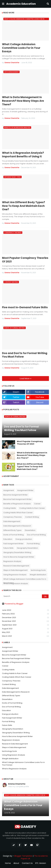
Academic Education (21, 4)
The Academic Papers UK (35, 857)
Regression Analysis (12, 561)
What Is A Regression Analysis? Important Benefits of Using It (23, 155)
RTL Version (41, 863)
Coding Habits (10, 508)
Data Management (12, 521)
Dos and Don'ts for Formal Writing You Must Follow (25, 355)
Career (37, 504)
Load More (25, 379)
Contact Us (27, 863)
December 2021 (26, 618)
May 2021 (26, 632)
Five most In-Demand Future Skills (25, 307)
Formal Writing (33, 544)
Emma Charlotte (17, 784)
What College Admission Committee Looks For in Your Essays (21, 48)
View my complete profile (18, 787)
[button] (3, 4)
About (16, 863)
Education (8, 539)
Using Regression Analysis (15, 575)
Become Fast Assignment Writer (17, 499)
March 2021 (26, 636)
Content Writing (32, 517)
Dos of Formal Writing (36, 535)
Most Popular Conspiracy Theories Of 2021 (25, 260)
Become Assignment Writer (16, 495)
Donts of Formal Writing (14, 535)
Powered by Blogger (13, 604)
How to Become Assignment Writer (19, 557)
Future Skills (8, 548)
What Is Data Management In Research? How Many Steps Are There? (23, 101)
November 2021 (26, 621)
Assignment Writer (25, 490)
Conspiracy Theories (13, 517)
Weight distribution (38, 575)
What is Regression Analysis (16, 583)
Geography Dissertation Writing (17, 552)
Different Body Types (12, 530)
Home (8, 863)
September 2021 (26, 625)
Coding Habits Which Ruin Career (18, 513)
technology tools (38, 570)
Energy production (24, 539)
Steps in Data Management (15, 570)
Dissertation (30, 530)
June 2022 (26, 610)
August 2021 (26, 629)
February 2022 (26, 614)
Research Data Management (16, 566)
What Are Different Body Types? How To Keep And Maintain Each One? (24, 206)
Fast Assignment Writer (13, 544)
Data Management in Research (17, 526)
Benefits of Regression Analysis (17, 504)
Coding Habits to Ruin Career (32, 508)
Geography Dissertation (27, 548)
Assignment (9, 490)
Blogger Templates (23, 856)
